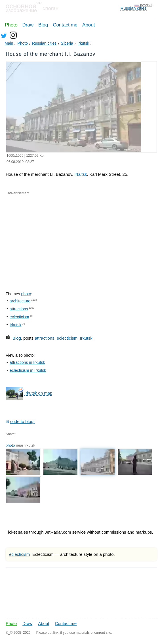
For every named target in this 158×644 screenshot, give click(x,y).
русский (146, 5)
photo (26, 294)
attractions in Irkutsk (27, 362)
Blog (43, 25)
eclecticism (19, 317)
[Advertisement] (62, 238)
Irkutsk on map (38, 393)
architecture (20, 301)
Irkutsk (81, 174)
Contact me (65, 25)
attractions (19, 309)
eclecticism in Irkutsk (28, 370)
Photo (11, 25)
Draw (28, 25)
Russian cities (133, 8)
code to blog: (22, 421)
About (89, 25)
